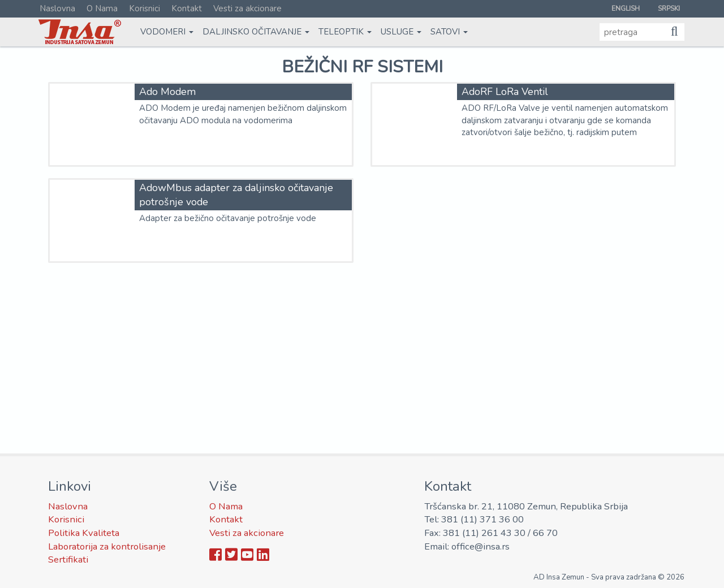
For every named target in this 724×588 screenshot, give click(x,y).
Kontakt (187, 8)
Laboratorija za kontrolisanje (107, 546)
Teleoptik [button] (345, 32)
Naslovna (57, 8)
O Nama (102, 8)
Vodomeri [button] (167, 32)
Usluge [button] (401, 32)
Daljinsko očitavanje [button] (256, 32)
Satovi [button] (449, 32)
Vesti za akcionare (247, 8)
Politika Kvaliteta (84, 533)
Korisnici (145, 8)
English (626, 8)
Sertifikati (68, 559)
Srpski (669, 8)
